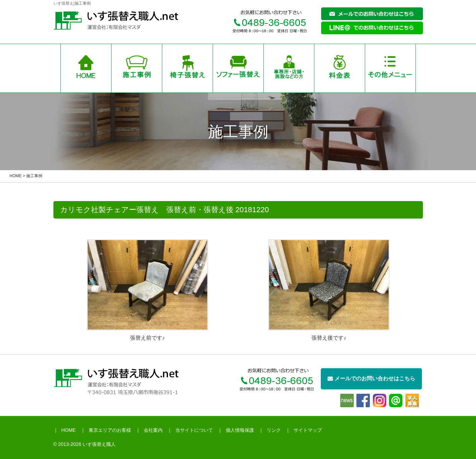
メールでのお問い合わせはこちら (371, 378)
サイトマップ (308, 430)
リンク (274, 430)
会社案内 (153, 430)
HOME (15, 176)
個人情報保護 (240, 430)
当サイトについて (194, 430)
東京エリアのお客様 (110, 430)
